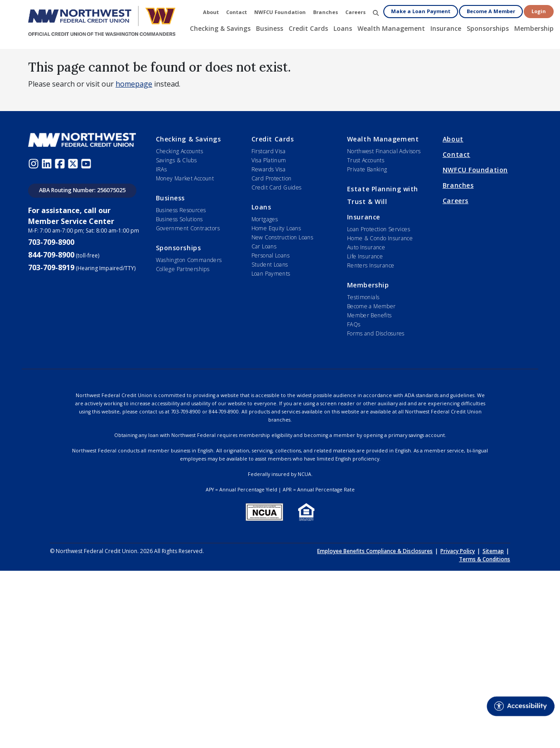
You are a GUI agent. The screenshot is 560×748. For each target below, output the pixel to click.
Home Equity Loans (276, 228)
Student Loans (270, 265)
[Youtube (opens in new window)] (87, 163)
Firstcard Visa (268, 151)
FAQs (354, 324)
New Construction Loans (282, 237)
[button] (376, 12)
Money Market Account (185, 178)
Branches (458, 185)
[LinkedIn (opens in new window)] (48, 163)
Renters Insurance (371, 265)
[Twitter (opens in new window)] (74, 163)
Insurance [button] (446, 28)
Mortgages (265, 219)
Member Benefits (369, 315)
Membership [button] (534, 28)
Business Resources (181, 210)
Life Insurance (365, 256)
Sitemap (493, 551)
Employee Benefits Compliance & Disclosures (375, 551)
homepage (134, 84)
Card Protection (272, 178)
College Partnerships (183, 269)
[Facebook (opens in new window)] (61, 163)
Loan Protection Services (379, 229)
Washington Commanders (189, 260)
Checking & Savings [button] (220, 28)
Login (539, 11)
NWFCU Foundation (475, 170)
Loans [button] (343, 28)
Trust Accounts (366, 160)
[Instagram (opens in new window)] (35, 163)
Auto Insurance (366, 247)
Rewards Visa (269, 169)
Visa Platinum (269, 160)
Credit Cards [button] (308, 28)
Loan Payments (271, 274)
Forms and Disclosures (376, 333)
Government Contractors (188, 228)
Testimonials (363, 297)
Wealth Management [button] (391, 28)
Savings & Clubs (176, 160)
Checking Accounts (180, 151)
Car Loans (264, 246)
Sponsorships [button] (488, 28)
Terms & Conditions (485, 559)
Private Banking (367, 169)
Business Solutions (179, 219)
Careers (456, 201)
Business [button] (270, 28)
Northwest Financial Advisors (384, 151)
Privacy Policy (458, 551)
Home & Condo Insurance (380, 238)
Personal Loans (270, 255)
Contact (456, 154)
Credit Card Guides (277, 187)
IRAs (162, 169)
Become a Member (372, 306)
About (453, 139)
